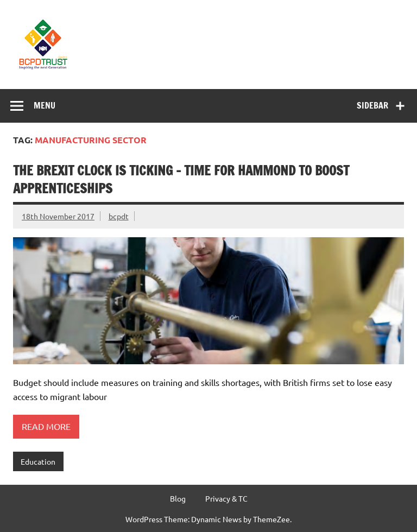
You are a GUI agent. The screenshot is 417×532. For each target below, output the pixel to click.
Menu (45, 105)
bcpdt (119, 216)
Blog (178, 498)
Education (38, 461)
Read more (46, 426)
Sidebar (372, 105)
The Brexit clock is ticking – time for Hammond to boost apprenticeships (181, 180)
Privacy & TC (226, 498)
